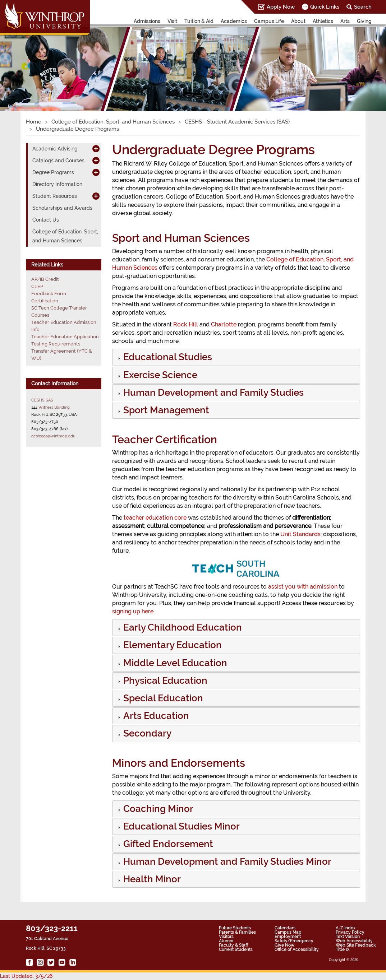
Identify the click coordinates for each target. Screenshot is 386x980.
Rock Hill (186, 324)
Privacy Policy (350, 932)
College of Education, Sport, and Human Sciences (113, 122)
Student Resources (55, 196)
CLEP (37, 286)
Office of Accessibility (297, 949)
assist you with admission (303, 587)
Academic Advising (55, 149)
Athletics (323, 21)
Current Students (236, 949)
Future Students (235, 928)
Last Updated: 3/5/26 (26, 976)
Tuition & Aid (199, 21)
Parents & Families (237, 932)
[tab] (236, 357)
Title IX (343, 949)
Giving (364, 21)
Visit (172, 21)
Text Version (348, 937)
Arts (345, 21)
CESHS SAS (42, 400)
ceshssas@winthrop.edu (53, 436)
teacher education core (155, 518)
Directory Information (57, 184)
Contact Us (46, 220)
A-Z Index (346, 928)
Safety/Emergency (294, 941)
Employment (288, 937)
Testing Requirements (56, 344)
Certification (45, 301)
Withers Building (54, 407)
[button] (167, 358)
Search (363, 7)
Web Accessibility (354, 941)
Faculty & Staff (233, 945)
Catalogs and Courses (58, 161)
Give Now (284, 945)
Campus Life (269, 21)
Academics (234, 21)
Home (34, 122)
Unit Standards (300, 534)
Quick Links (325, 7)
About (298, 21)
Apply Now (281, 7)
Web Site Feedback (356, 945)
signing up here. (133, 611)
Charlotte (224, 324)
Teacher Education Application (65, 337)
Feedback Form (49, 294)
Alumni (226, 941)
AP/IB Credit (45, 279)
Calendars (285, 928)
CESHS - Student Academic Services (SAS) (237, 122)
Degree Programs (53, 172)
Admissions (147, 21)
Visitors (226, 937)
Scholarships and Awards (62, 208)
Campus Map (288, 932)
